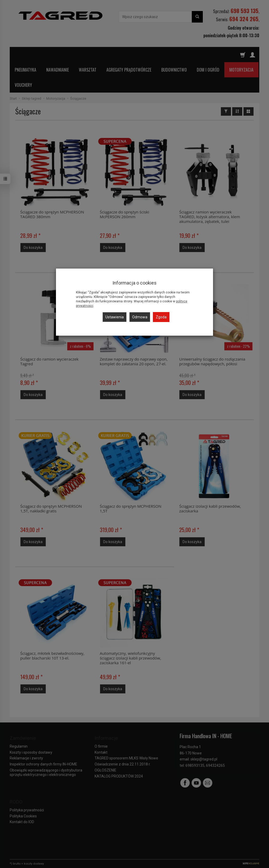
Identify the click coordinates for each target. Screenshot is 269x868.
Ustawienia (115, 317)
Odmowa (140, 317)
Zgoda (161, 317)
